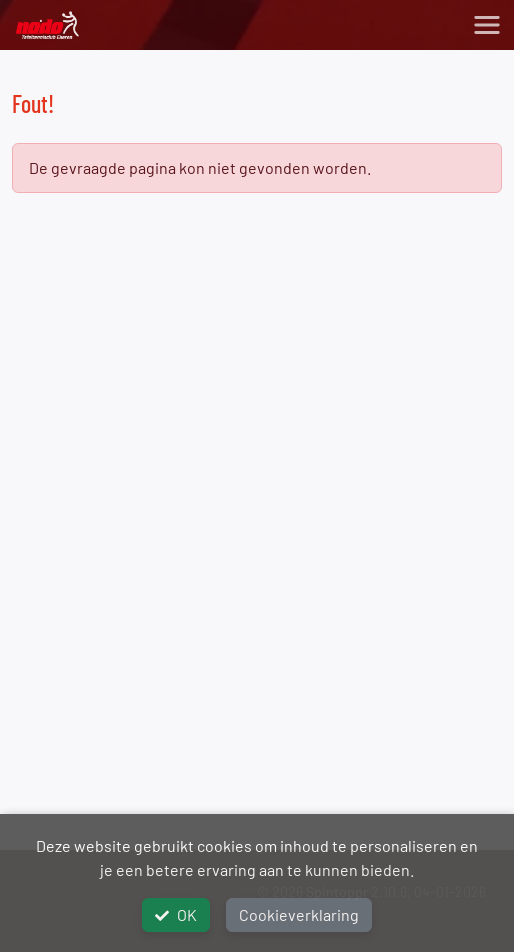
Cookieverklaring (299, 914)
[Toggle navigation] (487, 25)
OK (176, 914)
